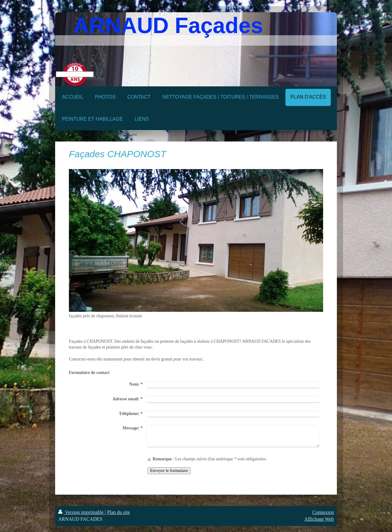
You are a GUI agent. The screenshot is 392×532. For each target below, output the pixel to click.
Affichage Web (319, 519)
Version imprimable (81, 512)
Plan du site (119, 512)
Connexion (323, 512)
